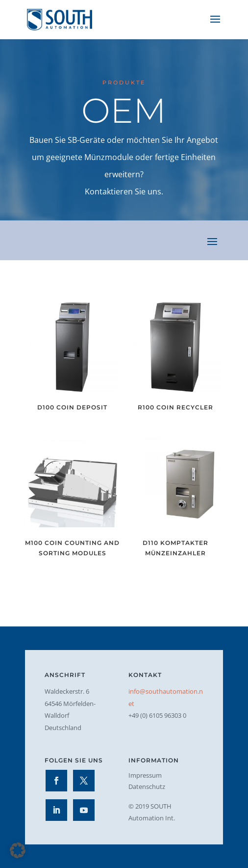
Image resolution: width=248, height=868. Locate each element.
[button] (18, 850)
